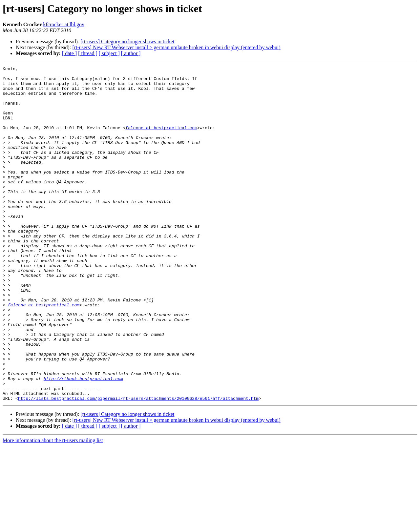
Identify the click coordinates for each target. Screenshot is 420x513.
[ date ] (69, 53)
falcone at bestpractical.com (161, 140)
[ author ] (131, 53)
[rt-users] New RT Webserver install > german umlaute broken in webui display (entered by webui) (176, 47)
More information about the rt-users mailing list (53, 507)
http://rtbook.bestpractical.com (83, 441)
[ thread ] (88, 53)
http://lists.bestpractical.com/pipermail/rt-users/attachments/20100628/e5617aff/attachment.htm (138, 465)
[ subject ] (109, 53)
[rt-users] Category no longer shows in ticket (127, 41)
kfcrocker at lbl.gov (64, 24)
